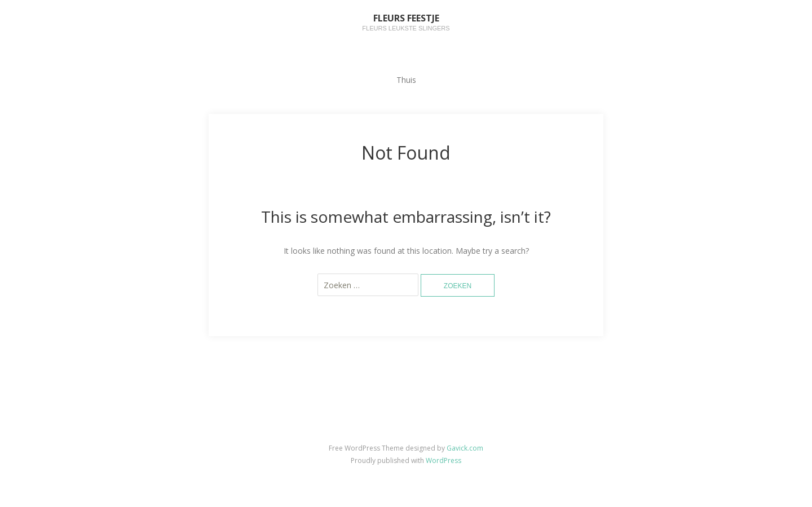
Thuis (406, 80)
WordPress (443, 460)
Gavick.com (465, 448)
